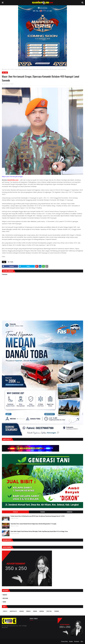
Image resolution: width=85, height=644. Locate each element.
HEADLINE (22, 611)
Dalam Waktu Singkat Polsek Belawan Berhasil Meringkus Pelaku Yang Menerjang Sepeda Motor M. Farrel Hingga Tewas (39, 531)
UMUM (4, 602)
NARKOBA (42, 611)
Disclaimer (77, 641)
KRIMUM (35, 611)
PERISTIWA (49, 611)
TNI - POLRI (11, 69)
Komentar (70, 512)
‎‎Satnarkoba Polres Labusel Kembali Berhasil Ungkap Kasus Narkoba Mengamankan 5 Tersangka (33, 524)
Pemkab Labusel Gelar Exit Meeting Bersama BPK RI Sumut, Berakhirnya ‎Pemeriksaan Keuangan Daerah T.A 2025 (38, 516)
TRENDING (57, 611)
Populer (15, 512)
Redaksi (71, 641)
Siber (82, 641)
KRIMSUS (28, 611)
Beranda (4, 69)
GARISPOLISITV (13, 611)
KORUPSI (5, 595)
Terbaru (42, 512)
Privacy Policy (64, 641)
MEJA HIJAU (5, 598)
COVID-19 (5, 611)
